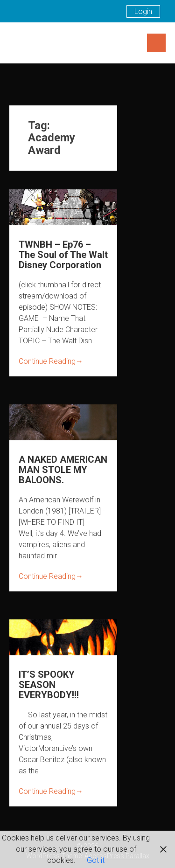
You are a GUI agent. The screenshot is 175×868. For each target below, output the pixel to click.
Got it (96, 860)
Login (143, 11)
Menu (156, 43)
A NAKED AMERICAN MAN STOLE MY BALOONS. (63, 470)
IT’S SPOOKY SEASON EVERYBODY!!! (49, 685)
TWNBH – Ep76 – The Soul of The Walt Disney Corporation (63, 255)
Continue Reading (51, 361)
